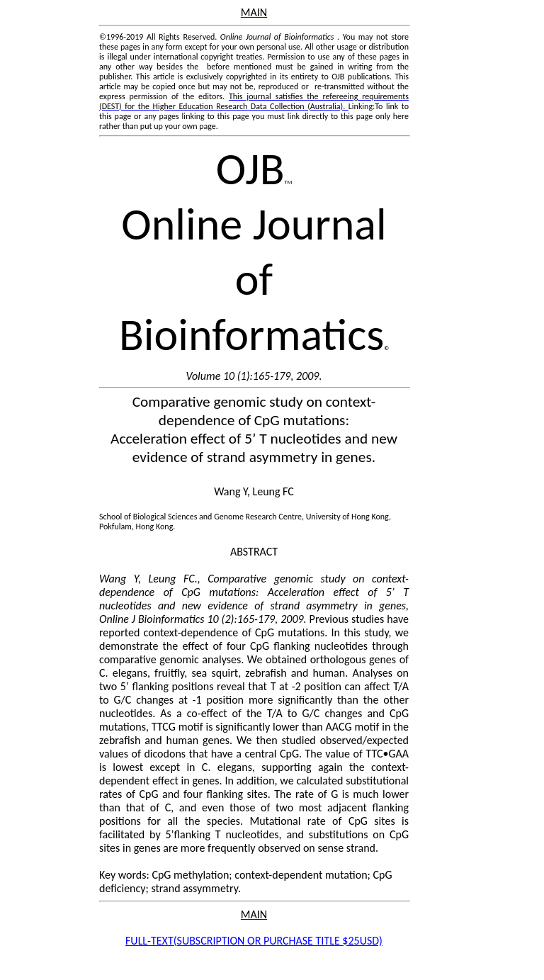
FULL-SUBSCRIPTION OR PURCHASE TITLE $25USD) (254, 941)
